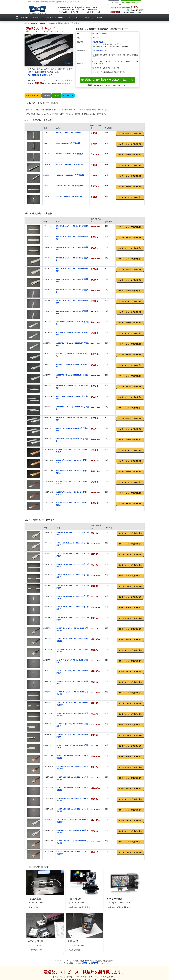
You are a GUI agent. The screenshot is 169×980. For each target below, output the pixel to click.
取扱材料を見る (98, 42)
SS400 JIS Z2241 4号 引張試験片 (69, 133)
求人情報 (114, 3)
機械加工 (62, 18)
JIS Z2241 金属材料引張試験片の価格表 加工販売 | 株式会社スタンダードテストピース (53, 2)
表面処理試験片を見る (100, 51)
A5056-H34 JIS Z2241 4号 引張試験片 (70, 175)
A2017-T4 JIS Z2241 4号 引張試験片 (70, 164)
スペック (56, 95)
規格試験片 (38, 18)
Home (27, 23)
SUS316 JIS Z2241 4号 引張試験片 (69, 196)
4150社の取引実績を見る (40, 75)
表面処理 (51, 18)
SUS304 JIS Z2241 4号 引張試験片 (69, 186)
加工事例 (46, 95)
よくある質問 (68, 95)
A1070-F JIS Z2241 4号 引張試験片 (69, 154)
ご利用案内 (73, 18)
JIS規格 (42, 23)
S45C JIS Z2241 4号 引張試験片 (68, 143)
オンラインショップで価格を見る (130, 133)
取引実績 (85, 18)
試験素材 (25, 18)
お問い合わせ (97, 18)
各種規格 (34, 23)
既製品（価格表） (33, 95)
